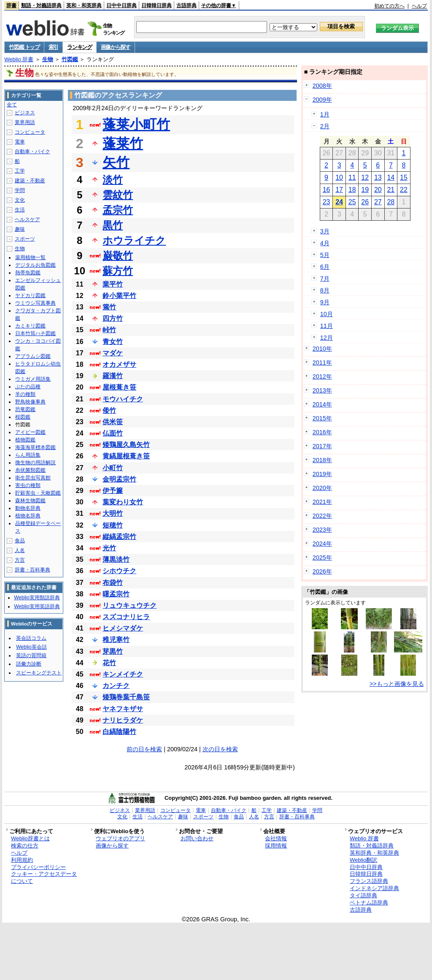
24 (339, 202)
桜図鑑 (23, 417)
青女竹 (113, 342)
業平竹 (113, 284)
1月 (325, 114)
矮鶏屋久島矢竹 (126, 445)
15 (404, 177)
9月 (325, 302)
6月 (325, 267)
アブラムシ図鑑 (33, 356)
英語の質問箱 (31, 655)
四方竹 (113, 318)
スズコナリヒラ (126, 617)
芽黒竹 (113, 651)
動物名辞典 (28, 508)
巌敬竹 (118, 256)
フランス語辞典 (369, 881)
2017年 (322, 446)
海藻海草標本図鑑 (35, 447)
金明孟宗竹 (119, 479)
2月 (325, 126)
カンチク (116, 686)
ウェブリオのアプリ (120, 838)
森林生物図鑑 (30, 501)
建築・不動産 (30, 181)
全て (12, 105)
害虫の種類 (28, 485)
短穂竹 (113, 525)
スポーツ (25, 239)
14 (391, 177)
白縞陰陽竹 (119, 732)
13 (378, 177)
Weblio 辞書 (19, 59)
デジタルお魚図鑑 (35, 265)
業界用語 (25, 122)
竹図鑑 (70, 59)
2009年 (322, 100)
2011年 (322, 363)
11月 (327, 326)
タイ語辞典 (363, 895)
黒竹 (113, 225)
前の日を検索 (144, 749)
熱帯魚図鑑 (28, 273)
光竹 (109, 548)
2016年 (322, 432)
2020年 (322, 488)
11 (352, 177)
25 (352, 202)
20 (378, 190)
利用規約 (22, 860)
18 (352, 190)
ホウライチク (134, 240)
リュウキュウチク (130, 605)
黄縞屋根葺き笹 (126, 456)
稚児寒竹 (116, 640)
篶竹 (109, 307)
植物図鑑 (25, 440)
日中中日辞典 (121, 5)
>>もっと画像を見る (397, 684)
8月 (325, 290)
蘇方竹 (118, 271)
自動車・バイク (32, 152)
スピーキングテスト (39, 673)
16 (327, 190)
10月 (327, 314)
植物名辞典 (28, 516)
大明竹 (113, 513)
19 (365, 190)
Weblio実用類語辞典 (37, 598)
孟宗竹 (118, 210)
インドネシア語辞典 (374, 888)
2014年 (322, 404)
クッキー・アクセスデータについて (44, 877)
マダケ (113, 353)
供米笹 (113, 422)
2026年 (322, 571)
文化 (20, 200)
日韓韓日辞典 (157, 5)
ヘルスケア (27, 219)
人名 (20, 550)
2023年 (322, 530)
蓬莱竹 (123, 143)
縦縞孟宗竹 (119, 537)
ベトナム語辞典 (369, 903)
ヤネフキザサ (123, 709)
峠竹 (109, 330)
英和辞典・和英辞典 (374, 853)
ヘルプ (419, 6)
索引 (53, 47)
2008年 (322, 86)
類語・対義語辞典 (41, 5)
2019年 (322, 474)
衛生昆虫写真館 (33, 478)
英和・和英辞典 (84, 5)
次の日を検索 (220, 749)
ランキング (80, 47)
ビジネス (25, 113)
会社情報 (276, 838)
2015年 (322, 418)
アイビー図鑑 (30, 432)
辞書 (11, 5)
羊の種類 (25, 394)
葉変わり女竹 (123, 502)
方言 (20, 560)
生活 (20, 210)
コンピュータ (30, 132)
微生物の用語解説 (35, 463)
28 (391, 202)
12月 (327, 338)
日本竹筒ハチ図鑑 (35, 333)
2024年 (322, 544)
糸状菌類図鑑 (30, 470)
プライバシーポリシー (38, 867)
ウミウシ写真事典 (35, 303)
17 (339, 190)
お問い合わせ (197, 838)
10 (339, 177)
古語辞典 (186, 5)
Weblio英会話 (31, 647)
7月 (325, 279)
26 (365, 202)
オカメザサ (119, 364)
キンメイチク (123, 674)
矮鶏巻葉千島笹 (126, 697)
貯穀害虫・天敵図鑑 (38, 493)
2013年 (322, 390)
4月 (325, 243)
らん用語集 (28, 455)
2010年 (322, 349)
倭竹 (109, 410)
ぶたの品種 (28, 387)
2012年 (322, 376)
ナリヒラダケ (123, 720)
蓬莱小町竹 (136, 125)
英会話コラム (31, 638)
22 (404, 190)
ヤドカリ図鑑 (30, 295)
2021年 (322, 502)
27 (378, 202)
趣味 (20, 229)
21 (391, 190)
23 (327, 202)
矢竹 (116, 162)
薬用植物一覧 (30, 257)
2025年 (322, 558)
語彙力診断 (29, 664)
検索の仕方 (25, 846)
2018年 (322, 460)
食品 (20, 541)
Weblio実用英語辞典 (37, 606)
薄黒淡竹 (116, 559)
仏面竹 (113, 433)
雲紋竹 (118, 195)
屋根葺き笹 (119, 387)
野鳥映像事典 (30, 402)
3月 (325, 231)
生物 (48, 59)
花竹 (109, 663)
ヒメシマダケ (123, 628)
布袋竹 (113, 583)
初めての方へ (389, 6)
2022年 (322, 516)
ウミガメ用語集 (33, 379)
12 (365, 177)
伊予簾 (113, 491)
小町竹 (113, 468)
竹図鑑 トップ (24, 47)
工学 (20, 171)
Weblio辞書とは (30, 838)
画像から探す (116, 47)
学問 (20, 190)
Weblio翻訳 (363, 860)
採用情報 (276, 846)
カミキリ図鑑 (30, 326)
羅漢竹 (113, 376)
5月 (325, 255)
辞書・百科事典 (32, 570)
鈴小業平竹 (119, 296)
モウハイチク (123, 399)
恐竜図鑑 (25, 409)
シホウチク (119, 571)
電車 (20, 142)
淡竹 (113, 180)
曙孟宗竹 (116, 594)
